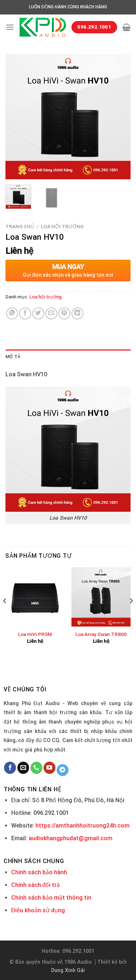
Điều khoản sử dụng (38, 910)
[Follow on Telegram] (63, 770)
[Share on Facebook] (25, 313)
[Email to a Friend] (51, 313)
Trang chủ (20, 226)
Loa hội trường (62, 226)
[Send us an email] (23, 768)
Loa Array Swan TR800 (101, 634)
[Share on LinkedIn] (77, 313)
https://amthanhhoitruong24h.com (83, 826)
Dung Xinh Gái (68, 970)
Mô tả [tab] (13, 357)
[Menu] (10, 27)
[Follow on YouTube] (50, 768)
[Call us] (36, 768)
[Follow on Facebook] (10, 768)
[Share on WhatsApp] (12, 313)
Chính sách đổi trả (36, 885)
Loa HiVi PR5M (35, 634)
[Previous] (5, 615)
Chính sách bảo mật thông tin (51, 898)
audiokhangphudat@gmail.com (71, 838)
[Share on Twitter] (38, 313)
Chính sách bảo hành (39, 872)
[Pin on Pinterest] (64, 313)
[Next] (131, 615)
